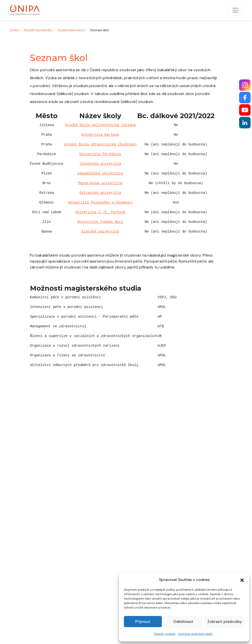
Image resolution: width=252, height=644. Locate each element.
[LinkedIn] (245, 123)
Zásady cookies (165, 634)
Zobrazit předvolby (225, 622)
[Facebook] (245, 98)
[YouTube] (245, 110)
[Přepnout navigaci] (235, 10)
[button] (242, 580)
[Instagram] (245, 85)
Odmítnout (183, 622)
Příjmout (143, 622)
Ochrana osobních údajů (195, 634)
